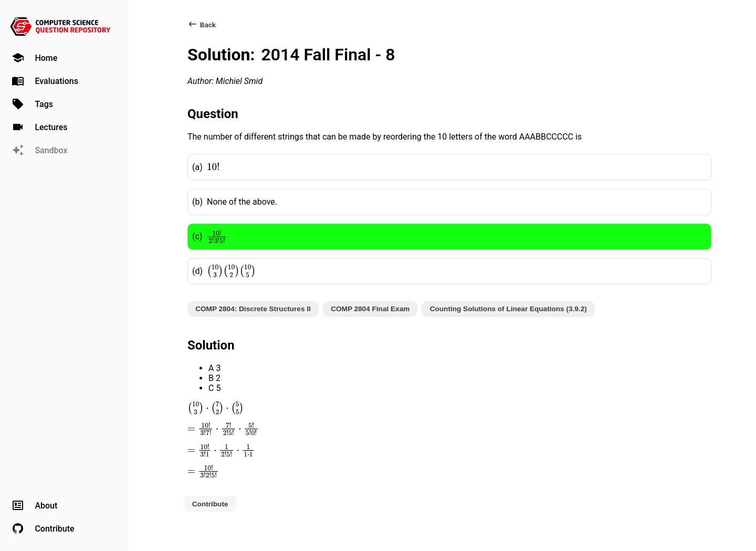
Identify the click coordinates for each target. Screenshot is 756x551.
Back (202, 24)
